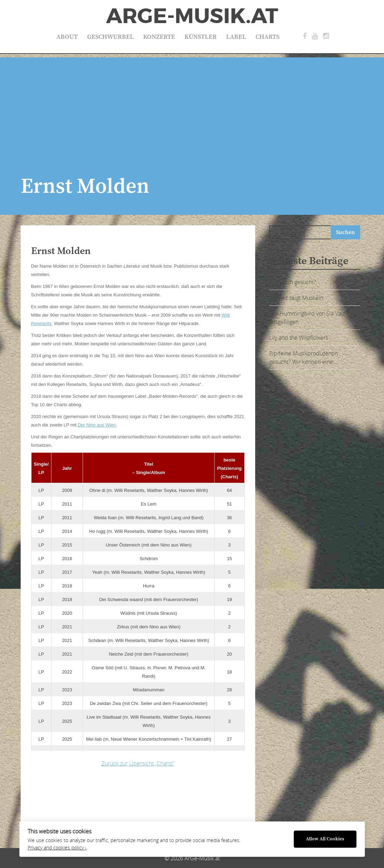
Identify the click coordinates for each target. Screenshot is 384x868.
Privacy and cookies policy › (57, 848)
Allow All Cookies (325, 839)
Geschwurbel (110, 37)
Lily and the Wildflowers (299, 338)
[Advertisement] (192, 106)
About (67, 37)
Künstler (201, 37)
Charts (267, 37)
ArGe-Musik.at (192, 16)
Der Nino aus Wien (97, 425)
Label (236, 37)
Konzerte (159, 37)
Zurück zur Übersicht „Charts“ (138, 763)
